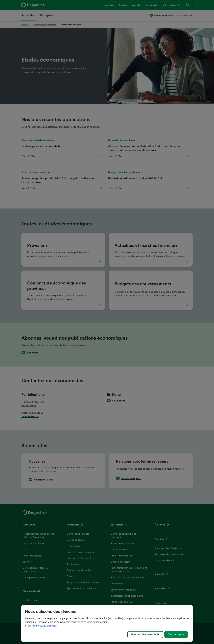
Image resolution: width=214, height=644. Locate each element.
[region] (107, 623)
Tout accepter (176, 635)
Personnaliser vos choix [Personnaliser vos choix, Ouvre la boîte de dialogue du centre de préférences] (145, 635)
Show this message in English (41, 626)
